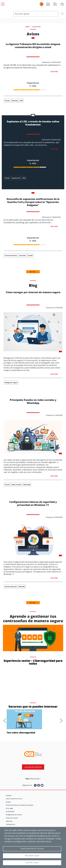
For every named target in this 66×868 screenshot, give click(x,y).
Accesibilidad (10, 811)
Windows (22, 587)
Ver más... (33, 272)
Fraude (7, 101)
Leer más (54, 71)
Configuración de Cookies (32, 849)
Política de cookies (12, 818)
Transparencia (10, 824)
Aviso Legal (9, 808)
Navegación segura (11, 383)
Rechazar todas (32, 856)
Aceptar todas (32, 863)
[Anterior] (6, 721)
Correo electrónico (11, 256)
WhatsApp (27, 485)
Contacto (9, 795)
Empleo (8, 802)
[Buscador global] (36, 14)
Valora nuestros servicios (14, 799)
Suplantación (16, 178)
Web (24, 178)
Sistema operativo (11, 587)
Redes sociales (16, 485)
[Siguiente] (60, 721)
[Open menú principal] (2, 4)
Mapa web (9, 821)
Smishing (15, 101)
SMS (21, 101)
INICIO (27, 27)
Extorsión (22, 256)
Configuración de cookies (14, 815)
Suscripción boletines (33, 767)
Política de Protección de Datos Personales (20, 805)
